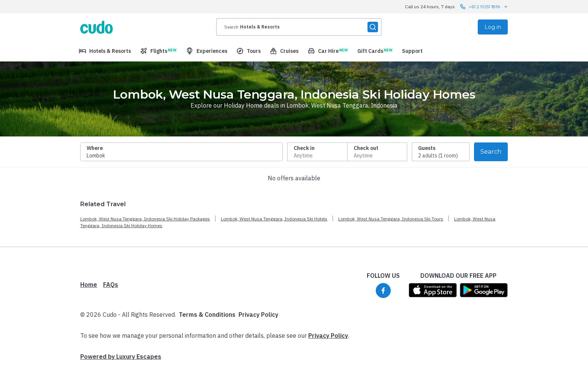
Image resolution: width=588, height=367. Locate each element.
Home (89, 285)
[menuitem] (105, 51)
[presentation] (299, 27)
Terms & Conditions (207, 315)
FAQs (111, 285)
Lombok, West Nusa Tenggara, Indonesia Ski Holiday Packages (145, 219)
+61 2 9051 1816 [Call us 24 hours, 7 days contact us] (484, 7)
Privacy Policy (258, 315)
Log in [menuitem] (493, 27)
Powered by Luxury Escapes (121, 357)
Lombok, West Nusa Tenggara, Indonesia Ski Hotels (274, 219)
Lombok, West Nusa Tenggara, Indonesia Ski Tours (391, 219)
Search (491, 152)
